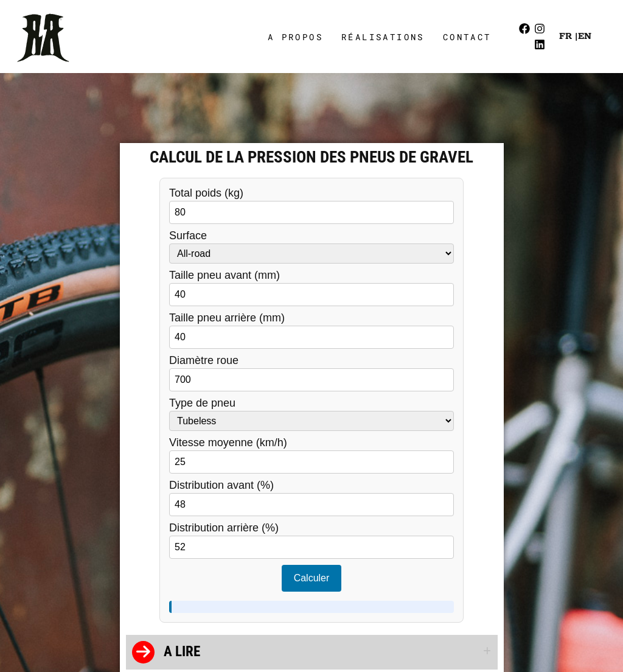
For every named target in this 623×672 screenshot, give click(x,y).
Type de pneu (311, 414)
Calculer (312, 578)
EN (585, 36)
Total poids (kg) (311, 206)
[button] (312, 652)
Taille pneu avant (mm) (311, 288)
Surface (311, 247)
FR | (569, 36)
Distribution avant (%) (311, 498)
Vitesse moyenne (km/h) (311, 455)
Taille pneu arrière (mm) (311, 331)
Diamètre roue (311, 373)
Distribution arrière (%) (311, 541)
